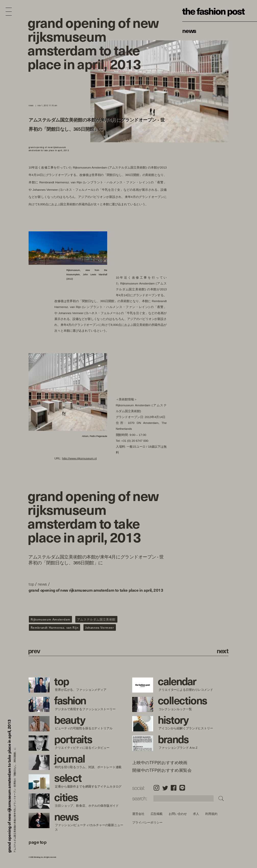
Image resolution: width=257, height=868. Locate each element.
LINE (182, 788)
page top (38, 842)
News (189, 30)
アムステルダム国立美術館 (96, 619)
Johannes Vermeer (100, 627)
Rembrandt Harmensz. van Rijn (55, 627)
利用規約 (211, 814)
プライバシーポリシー (147, 823)
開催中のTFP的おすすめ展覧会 (162, 770)
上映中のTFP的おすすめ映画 (160, 763)
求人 (196, 814)
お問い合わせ (178, 814)
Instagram (156, 788)
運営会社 (138, 814)
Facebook (174, 788)
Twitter (165, 788)
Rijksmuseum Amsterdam (51, 619)
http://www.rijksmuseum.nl (79, 458)
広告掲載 (156, 814)
